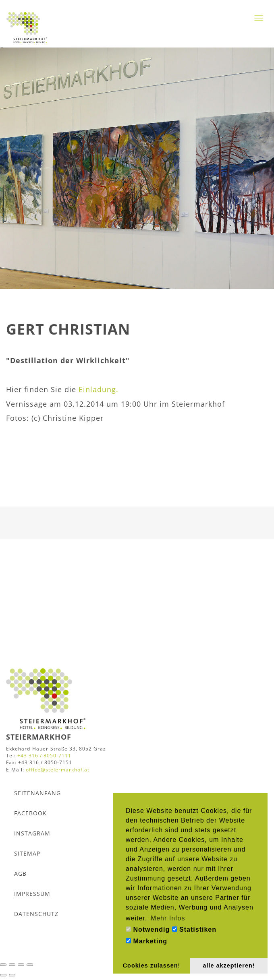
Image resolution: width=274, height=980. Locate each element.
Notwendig (148, 929)
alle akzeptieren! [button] (229, 966)
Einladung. (99, 389)
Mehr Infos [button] (168, 918)
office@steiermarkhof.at (58, 770)
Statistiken (194, 929)
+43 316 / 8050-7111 (44, 756)
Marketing (146, 941)
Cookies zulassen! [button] (152, 966)
